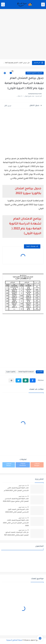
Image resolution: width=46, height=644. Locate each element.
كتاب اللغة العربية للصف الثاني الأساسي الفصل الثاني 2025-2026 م (16, 489)
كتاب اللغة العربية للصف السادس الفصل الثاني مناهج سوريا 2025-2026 (16, 500)
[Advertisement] (23, 34)
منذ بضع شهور (23, 485)
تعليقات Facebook (23, 465)
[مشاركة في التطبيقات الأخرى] (11, 380)
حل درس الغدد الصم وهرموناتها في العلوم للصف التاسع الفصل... (16, 63)
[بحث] (3, 4)
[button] (33, 380)
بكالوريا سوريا (11, 372)
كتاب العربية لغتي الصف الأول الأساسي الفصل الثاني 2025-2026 (17, 511)
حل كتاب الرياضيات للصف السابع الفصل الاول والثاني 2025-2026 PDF (16, 534)
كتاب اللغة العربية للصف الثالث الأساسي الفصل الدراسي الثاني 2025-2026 (16, 523)
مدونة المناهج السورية (14, 640)
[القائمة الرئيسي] (43, 4)
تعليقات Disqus (9, 465)
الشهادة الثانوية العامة (35, 73)
